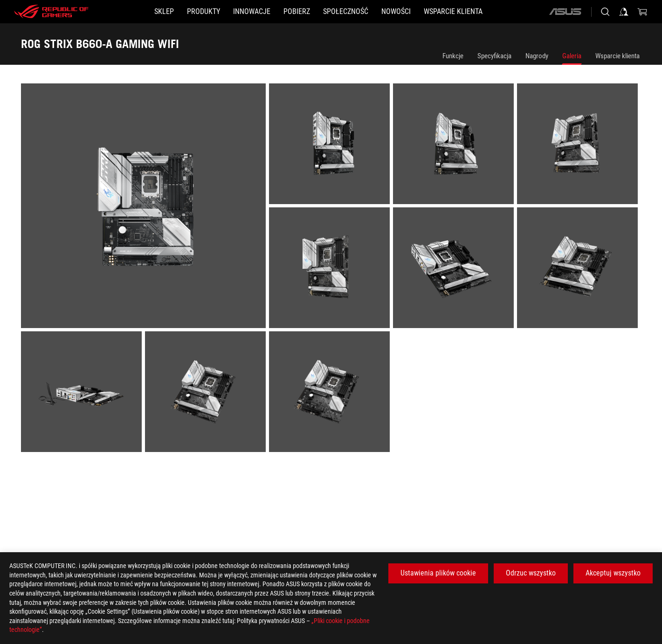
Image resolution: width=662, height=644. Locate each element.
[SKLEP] (164, 12)
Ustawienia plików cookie (438, 573)
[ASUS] (565, 12)
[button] (203, 12)
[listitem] (145, 207)
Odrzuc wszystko (531, 573)
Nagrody (537, 56)
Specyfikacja (494, 56)
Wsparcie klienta (617, 56)
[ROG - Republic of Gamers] (51, 12)
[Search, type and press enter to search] (605, 12)
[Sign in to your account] (624, 12)
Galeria (572, 56)
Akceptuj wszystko (613, 573)
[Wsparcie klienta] (453, 12)
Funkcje (453, 56)
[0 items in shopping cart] (642, 12)
